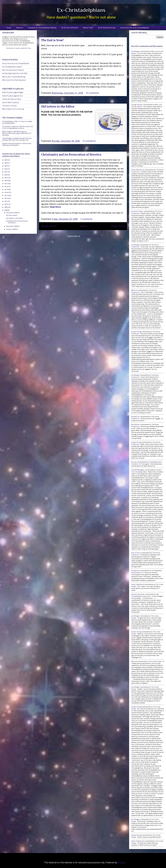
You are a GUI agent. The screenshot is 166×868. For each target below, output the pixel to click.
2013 (6, 195)
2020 (6, 175)
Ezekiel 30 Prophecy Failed (12, 99)
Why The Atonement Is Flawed (13, 70)
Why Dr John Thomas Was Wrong (14, 77)
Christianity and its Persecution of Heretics (71, 155)
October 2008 (11, 229)
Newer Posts (49, 226)
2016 (6, 186)
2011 (6, 201)
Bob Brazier (136, 424)
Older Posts (118, 226)
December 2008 (12, 213)
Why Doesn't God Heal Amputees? (14, 80)
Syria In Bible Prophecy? (11, 102)
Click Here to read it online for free (19, 48)
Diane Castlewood (138, 584)
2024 (6, 163)
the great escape (155, 661)
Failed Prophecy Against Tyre (13, 96)
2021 (6, 172)
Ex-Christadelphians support (12, 67)
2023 (6, 166)
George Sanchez (137, 105)
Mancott (134, 290)
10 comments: (93, 93)
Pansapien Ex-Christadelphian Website (42, 28)
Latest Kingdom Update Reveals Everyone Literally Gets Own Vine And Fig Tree (17, 139)
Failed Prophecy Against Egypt (13, 92)
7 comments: (87, 219)
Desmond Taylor (137, 211)
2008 (6, 210)
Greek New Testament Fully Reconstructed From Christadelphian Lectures (18, 127)
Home (9, 28)
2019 (6, 178)
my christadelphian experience (145, 595)
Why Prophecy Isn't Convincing (13, 109)
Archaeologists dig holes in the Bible (15, 73)
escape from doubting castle (146, 471)
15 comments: (89, 141)
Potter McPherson (138, 170)
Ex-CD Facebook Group (107, 28)
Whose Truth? (88, 28)
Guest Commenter (138, 594)
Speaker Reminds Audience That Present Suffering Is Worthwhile (17, 144)
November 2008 (12, 226)
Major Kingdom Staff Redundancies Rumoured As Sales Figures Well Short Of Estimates (17, 133)
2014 (6, 192)
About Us (20, 28)
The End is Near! (52, 40)
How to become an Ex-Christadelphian (135, 28)
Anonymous (136, 416)
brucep (134, 462)
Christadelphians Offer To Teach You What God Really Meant (17, 122)
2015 (6, 189)
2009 (6, 207)
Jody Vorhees (136, 553)
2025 (6, 160)
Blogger (122, 862)
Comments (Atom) (90, 236)
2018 (6, 181)
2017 (6, 184)
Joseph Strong (136, 332)
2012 (6, 198)
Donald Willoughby (138, 470)
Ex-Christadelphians (81, 10)
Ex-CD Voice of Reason (70, 28)
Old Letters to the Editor (58, 107)
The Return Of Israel (9, 106)
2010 (6, 204)
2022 (6, 169)
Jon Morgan (135, 51)
